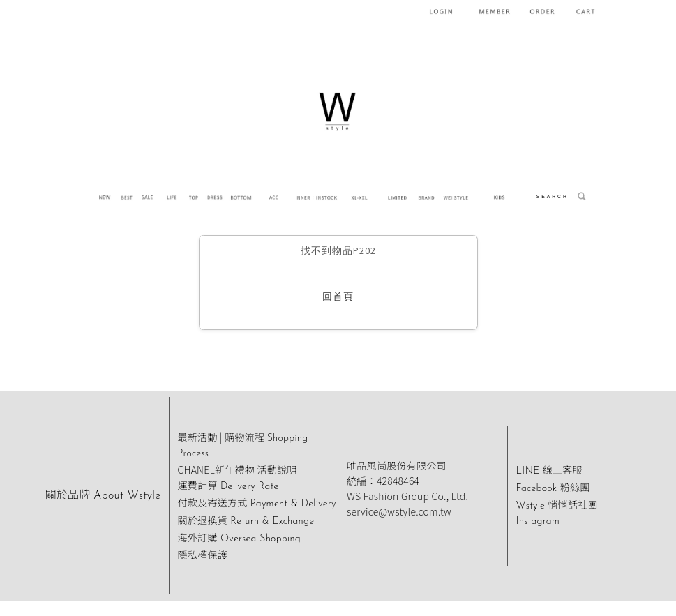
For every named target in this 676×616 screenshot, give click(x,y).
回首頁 (338, 298)
